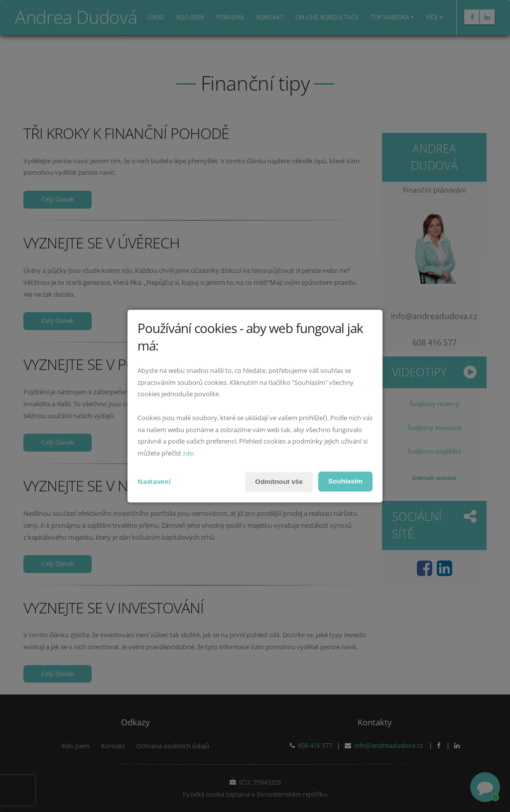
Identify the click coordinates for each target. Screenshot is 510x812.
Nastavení (154, 481)
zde (188, 454)
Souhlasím (345, 481)
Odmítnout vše (277, 482)
